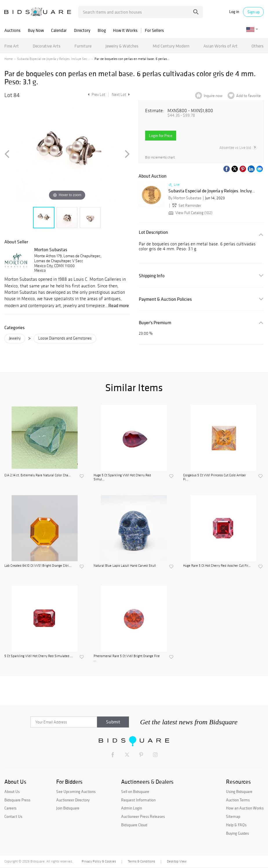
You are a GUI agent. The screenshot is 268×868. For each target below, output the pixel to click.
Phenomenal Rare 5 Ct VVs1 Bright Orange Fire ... (127, 658)
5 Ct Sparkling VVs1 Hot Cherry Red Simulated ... (39, 656)
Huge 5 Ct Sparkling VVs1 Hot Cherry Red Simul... (122, 477)
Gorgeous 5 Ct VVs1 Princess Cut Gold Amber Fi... (215, 477)
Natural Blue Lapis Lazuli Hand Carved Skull (125, 566)
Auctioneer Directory (73, 800)
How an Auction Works (245, 808)
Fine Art (12, 46)
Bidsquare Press (17, 800)
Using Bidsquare (239, 792)
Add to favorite (248, 96)
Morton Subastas (51, 249)
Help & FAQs (236, 825)
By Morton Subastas (185, 198)
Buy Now (36, 30)
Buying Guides (237, 833)
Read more (119, 305)
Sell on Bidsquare (135, 792)
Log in (234, 12)
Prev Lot (96, 95)
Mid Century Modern (171, 46)
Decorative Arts (47, 46)
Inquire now (213, 96)
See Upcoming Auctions (76, 792)
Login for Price (161, 136)
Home (9, 59)
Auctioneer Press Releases (143, 816)
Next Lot (121, 95)
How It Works (125, 30)
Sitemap (233, 816)
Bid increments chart (160, 157)
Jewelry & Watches (122, 46)
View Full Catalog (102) (190, 213)
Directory (82, 30)
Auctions (12, 30)
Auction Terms (238, 800)
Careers (10, 808)
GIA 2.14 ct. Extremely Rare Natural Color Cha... (38, 475)
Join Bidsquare (68, 808)
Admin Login (132, 808)
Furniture (83, 46)
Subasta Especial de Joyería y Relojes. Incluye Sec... (53, 59)
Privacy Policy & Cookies (99, 861)
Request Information (138, 800)
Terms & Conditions (141, 861)
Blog (102, 30)
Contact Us (13, 816)
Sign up (254, 12)
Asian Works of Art (220, 46)
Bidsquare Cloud (134, 825)
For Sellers (154, 30)
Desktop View (177, 861)
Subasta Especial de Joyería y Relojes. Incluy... (212, 191)
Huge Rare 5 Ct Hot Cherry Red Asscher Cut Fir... (217, 566)
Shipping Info (152, 276)
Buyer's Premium (155, 323)
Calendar (59, 30)
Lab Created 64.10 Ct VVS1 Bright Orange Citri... (38, 566)
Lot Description (153, 232)
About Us (12, 792)
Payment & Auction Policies (165, 299)
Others (258, 46)
